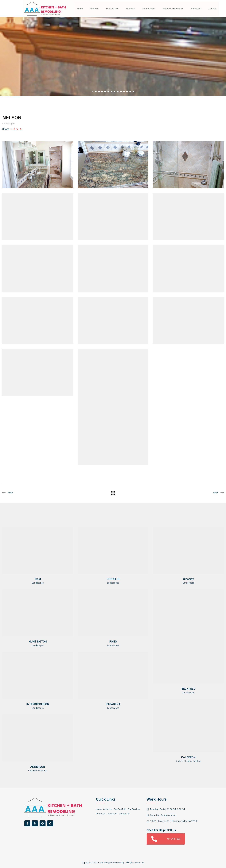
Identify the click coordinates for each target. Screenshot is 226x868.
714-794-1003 (166, 839)
